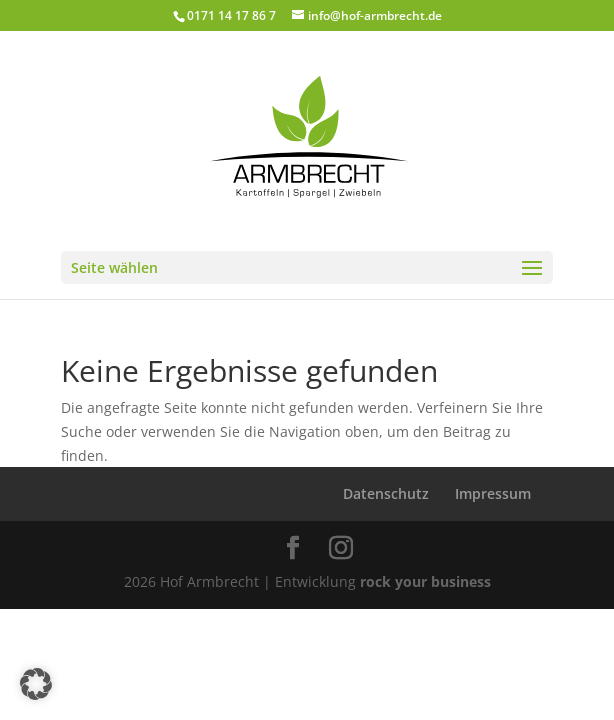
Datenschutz (386, 493)
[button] (36, 684)
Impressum (493, 493)
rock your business (425, 581)
